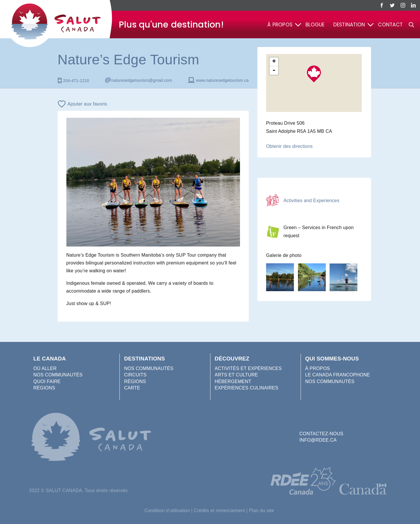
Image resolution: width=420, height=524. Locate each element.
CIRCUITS (135, 375)
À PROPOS (318, 368)
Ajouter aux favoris (87, 104)
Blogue (315, 25)
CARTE (132, 388)
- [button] (274, 70)
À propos (280, 25)
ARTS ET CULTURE (236, 375)
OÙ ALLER (45, 368)
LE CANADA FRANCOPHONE (338, 375)
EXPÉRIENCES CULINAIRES (247, 388)
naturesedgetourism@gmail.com (142, 80)
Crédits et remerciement (219, 511)
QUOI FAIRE (47, 381)
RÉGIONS (44, 388)
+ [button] (274, 62)
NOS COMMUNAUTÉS (58, 375)
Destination (349, 25)
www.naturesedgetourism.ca (222, 80)
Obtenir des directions (289, 146)
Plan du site (262, 511)
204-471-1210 (76, 81)
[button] (411, 25)
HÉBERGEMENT (233, 381)
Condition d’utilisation (167, 511)
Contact (390, 25)
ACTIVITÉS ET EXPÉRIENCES (248, 368)
